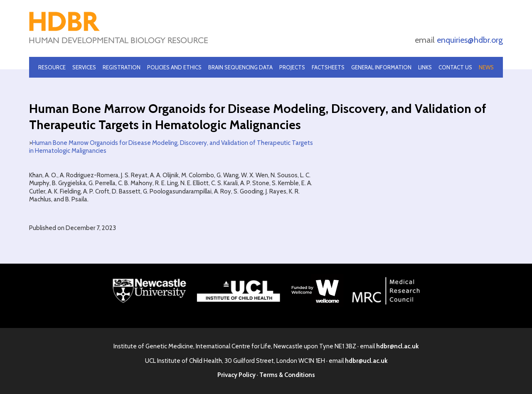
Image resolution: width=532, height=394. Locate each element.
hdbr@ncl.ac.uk (397, 346)
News (486, 67)
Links (425, 67)
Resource (52, 67)
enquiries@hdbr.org (470, 40)
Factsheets (328, 67)
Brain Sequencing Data (240, 67)
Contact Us (455, 67)
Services (84, 67)
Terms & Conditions (287, 375)
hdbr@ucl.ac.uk (366, 361)
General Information (381, 67)
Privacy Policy (236, 375)
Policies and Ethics (174, 67)
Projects (292, 67)
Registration (122, 67)
